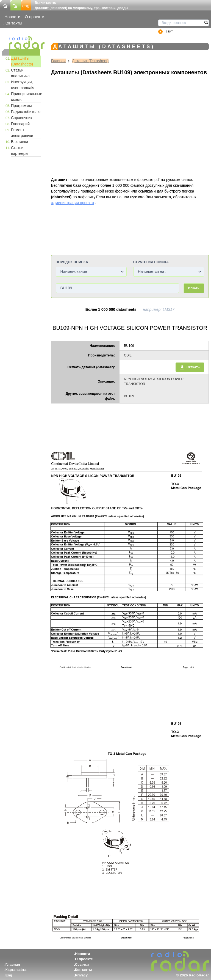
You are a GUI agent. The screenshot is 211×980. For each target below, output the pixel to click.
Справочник (22, 118)
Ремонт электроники (22, 133)
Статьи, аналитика (20, 73)
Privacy (81, 975)
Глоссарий (20, 124)
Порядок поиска (72, 262)
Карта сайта (16, 970)
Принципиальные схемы (26, 97)
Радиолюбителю (26, 112)
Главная (58, 61)
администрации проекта (73, 203)
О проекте (34, 17)
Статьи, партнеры (20, 151)
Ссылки (82, 964)
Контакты (13, 23)
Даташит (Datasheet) (90, 61)
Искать (194, 288)
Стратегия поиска (151, 262)
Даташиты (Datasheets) (22, 61)
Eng (9, 975)
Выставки (20, 142)
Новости (12, 17)
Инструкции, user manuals (23, 85)
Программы (21, 106)
